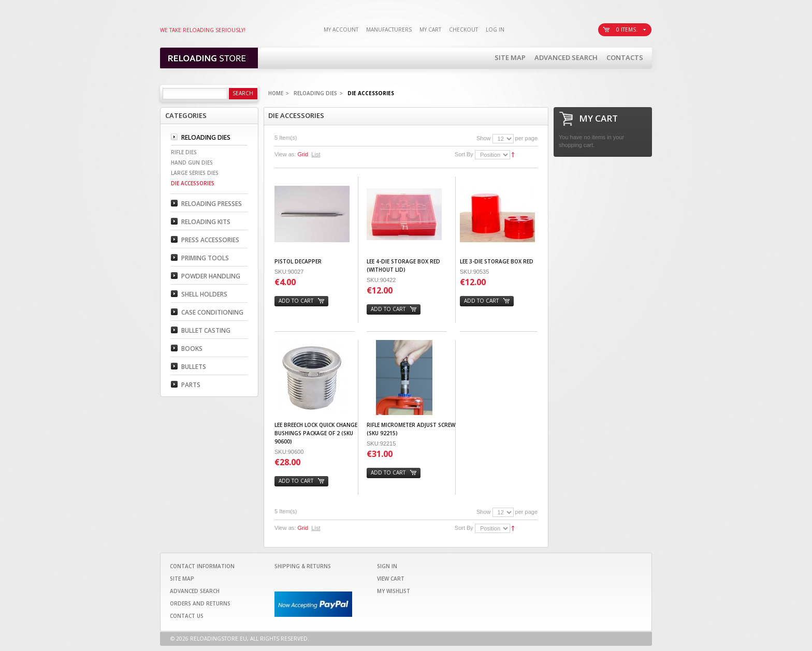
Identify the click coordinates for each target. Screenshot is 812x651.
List (316, 154)
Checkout (463, 29)
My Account (341, 29)
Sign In (387, 566)
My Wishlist (394, 591)
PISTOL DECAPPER (298, 261)
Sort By (464, 154)
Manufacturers (389, 29)
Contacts (625, 57)
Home (276, 93)
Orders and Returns (200, 603)
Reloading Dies (315, 93)
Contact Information (202, 566)
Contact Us (187, 616)
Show (484, 138)
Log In (495, 29)
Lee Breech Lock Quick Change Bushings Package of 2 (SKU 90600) (316, 433)
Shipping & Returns (303, 566)
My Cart (430, 29)
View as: (285, 154)
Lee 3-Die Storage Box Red (497, 261)
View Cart (391, 579)
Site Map (510, 57)
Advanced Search (566, 57)
